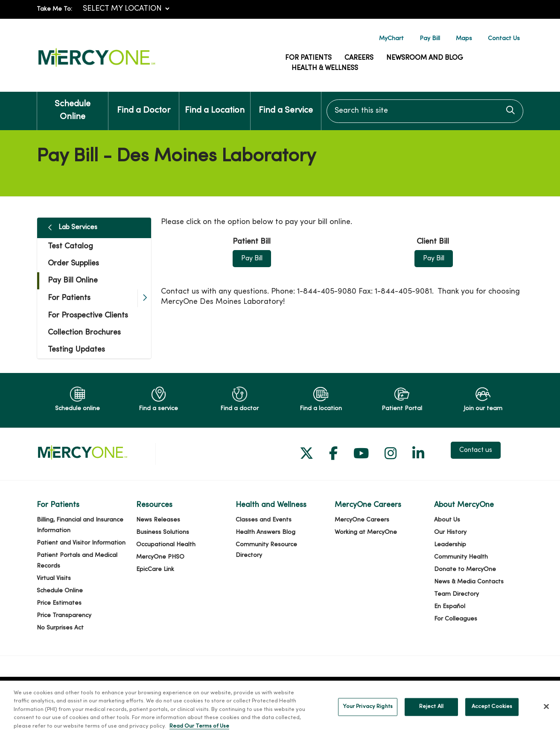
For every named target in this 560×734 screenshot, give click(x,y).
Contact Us (504, 39)
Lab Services (78, 227)
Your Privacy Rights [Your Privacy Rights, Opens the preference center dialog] (367, 716)
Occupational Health (166, 545)
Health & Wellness (325, 68)
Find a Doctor (144, 103)
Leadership (450, 545)
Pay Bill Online (73, 281)
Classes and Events (264, 520)
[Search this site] (425, 111)
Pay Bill (430, 39)
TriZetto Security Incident (229, 687)
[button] (144, 298)
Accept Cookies (492, 716)
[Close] (546, 716)
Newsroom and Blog (425, 58)
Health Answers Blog (265, 532)
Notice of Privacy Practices (421, 687)
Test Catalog (70, 246)
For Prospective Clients (88, 316)
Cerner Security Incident (144, 687)
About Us (447, 520)
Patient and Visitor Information (81, 543)
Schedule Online (73, 106)
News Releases (158, 520)
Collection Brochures (84, 333)
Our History (450, 532)
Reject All (431, 716)
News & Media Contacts (469, 582)
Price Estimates (59, 603)
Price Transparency (64, 616)
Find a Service (286, 103)
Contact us (476, 450)
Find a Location (215, 103)
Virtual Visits (54, 578)
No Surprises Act (60, 628)
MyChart (391, 39)
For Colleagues (456, 619)
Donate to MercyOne (465, 569)
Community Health (461, 557)
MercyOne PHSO (160, 557)
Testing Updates (76, 350)
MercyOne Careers (362, 520)
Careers (359, 58)
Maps (464, 39)
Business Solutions (163, 532)
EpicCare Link (155, 569)
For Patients (308, 58)
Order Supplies (73, 264)
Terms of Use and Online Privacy (324, 687)
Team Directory (456, 594)
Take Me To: (54, 9)
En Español (450, 607)
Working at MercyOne (366, 532)
